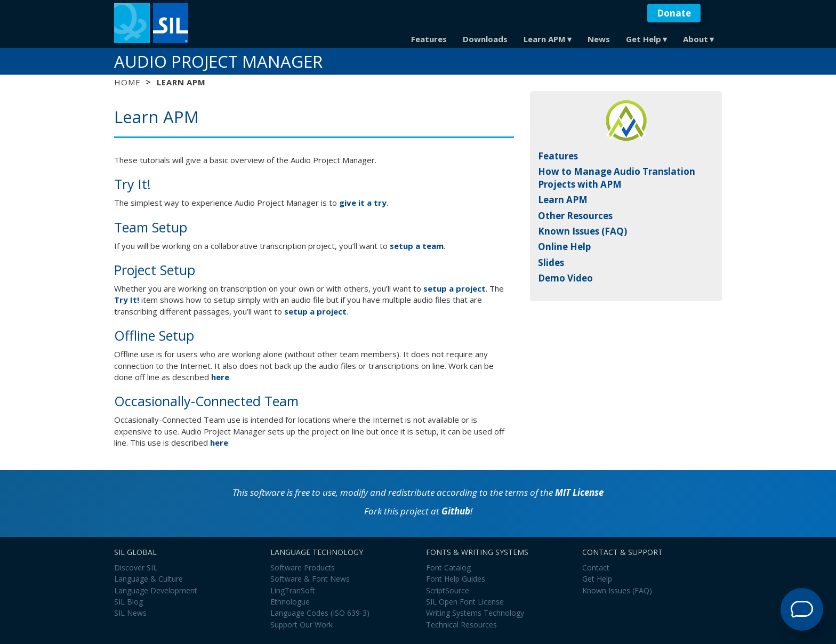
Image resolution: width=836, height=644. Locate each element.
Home (127, 82)
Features (429, 39)
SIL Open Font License (465, 602)
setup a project (455, 288)
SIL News (130, 613)
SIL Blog (128, 602)
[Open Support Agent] (802, 609)
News (599, 39)
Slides (551, 263)
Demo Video (565, 278)
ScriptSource (448, 590)
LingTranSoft (293, 590)
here (220, 377)
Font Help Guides (456, 579)
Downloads (485, 39)
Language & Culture (148, 579)
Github (456, 511)
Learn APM (545, 39)
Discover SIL (136, 567)
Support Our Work (302, 625)
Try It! (127, 300)
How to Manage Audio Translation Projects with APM (617, 178)
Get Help (644, 39)
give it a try (363, 203)
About (696, 39)
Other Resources (575, 216)
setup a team (417, 246)
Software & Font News (310, 579)
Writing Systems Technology (475, 613)
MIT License (579, 492)
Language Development (156, 590)
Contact (596, 567)
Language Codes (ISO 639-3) (320, 613)
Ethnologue (290, 602)
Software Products (303, 567)
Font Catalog (448, 567)
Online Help (564, 247)
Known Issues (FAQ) (582, 231)
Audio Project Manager (218, 61)
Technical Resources (461, 625)
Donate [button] (674, 13)
